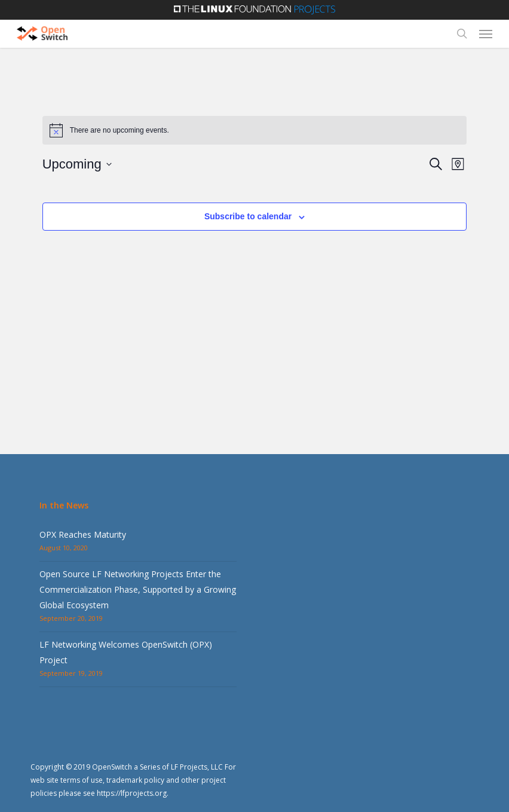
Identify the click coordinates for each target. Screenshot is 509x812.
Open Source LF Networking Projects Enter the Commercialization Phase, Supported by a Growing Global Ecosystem (138, 589)
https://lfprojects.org (132, 793)
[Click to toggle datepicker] (77, 164)
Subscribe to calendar (248, 216)
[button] (486, 33)
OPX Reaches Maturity (83, 534)
